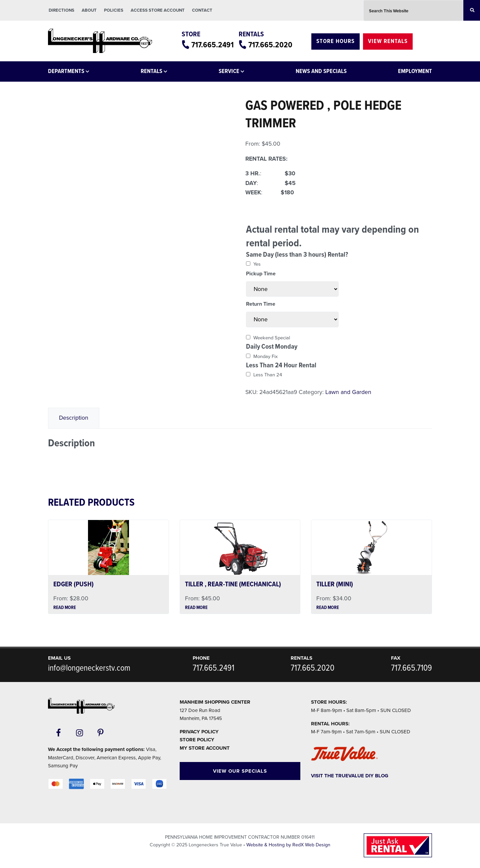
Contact (202, 10)
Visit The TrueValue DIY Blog (350, 776)
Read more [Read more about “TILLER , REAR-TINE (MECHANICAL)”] (196, 608)
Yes (257, 264)
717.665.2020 (270, 45)
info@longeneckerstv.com (89, 668)
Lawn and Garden (348, 392)
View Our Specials (240, 771)
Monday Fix (265, 356)
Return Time (261, 304)
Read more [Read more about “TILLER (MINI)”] (328, 608)
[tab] (74, 418)
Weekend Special (272, 338)
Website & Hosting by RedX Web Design (288, 845)
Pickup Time (261, 274)
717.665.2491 (212, 45)
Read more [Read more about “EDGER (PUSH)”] (65, 608)
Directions (61, 10)
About (89, 10)
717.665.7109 (411, 668)
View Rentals (388, 41)
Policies (114, 10)
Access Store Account (158, 10)
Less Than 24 (268, 375)
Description (74, 418)
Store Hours (335, 41)
